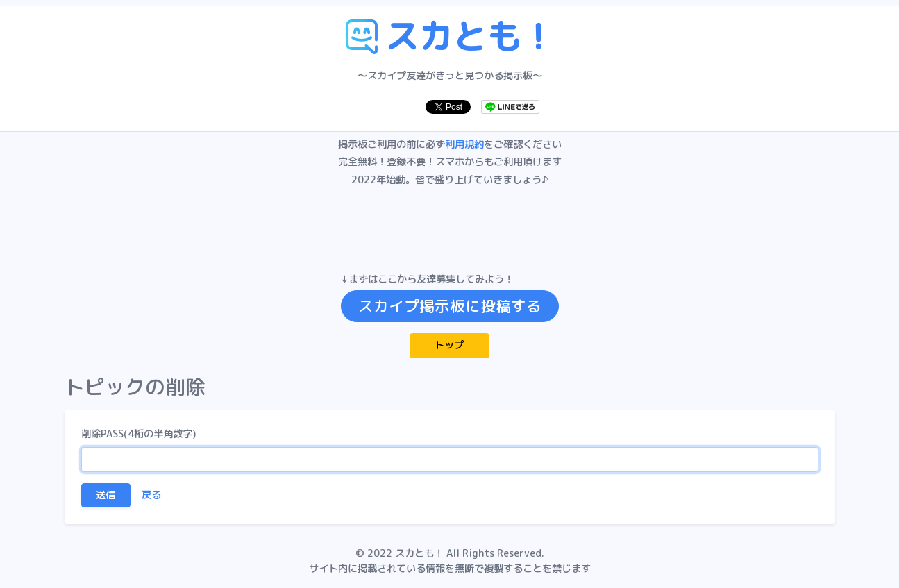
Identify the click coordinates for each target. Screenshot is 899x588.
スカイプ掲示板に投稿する (450, 306)
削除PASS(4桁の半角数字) (138, 434)
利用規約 (464, 144)
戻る (151, 495)
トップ (449, 345)
